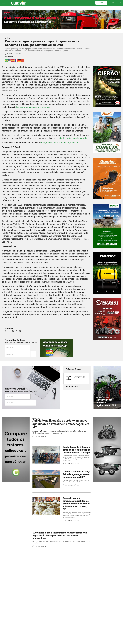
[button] (3, 3)
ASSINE (101, 3)
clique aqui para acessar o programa (32, 107)
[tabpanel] (61, 19)
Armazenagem (37, 418)
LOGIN (112, 3)
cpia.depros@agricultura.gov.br (72, 138)
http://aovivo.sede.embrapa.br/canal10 (59, 143)
